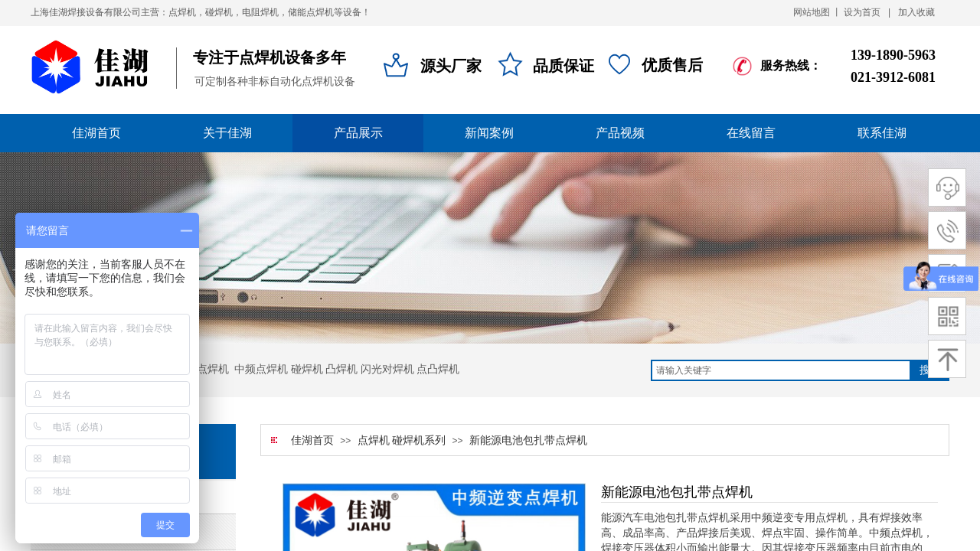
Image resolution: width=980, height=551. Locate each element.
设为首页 (862, 12)
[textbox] (781, 370)
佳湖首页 (312, 440)
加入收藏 (916, 12)
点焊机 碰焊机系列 (402, 440)
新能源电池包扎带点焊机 (528, 440)
